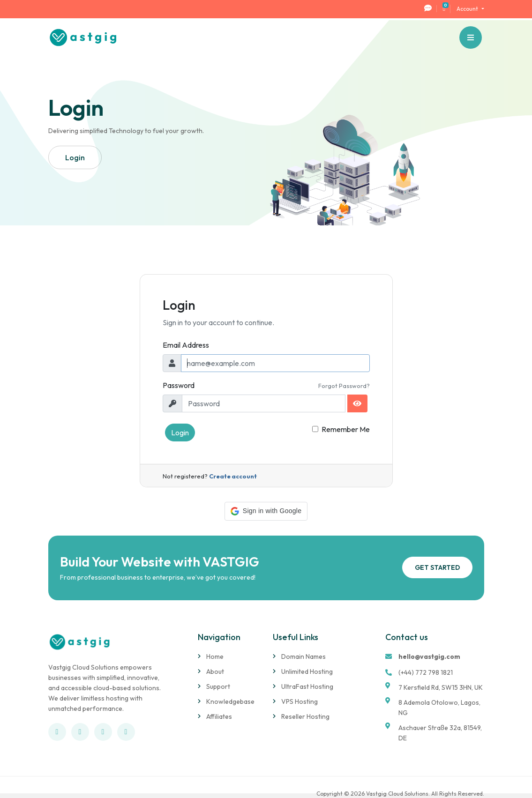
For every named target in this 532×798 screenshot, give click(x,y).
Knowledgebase (230, 701)
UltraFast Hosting (307, 686)
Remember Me (346, 429)
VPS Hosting (300, 701)
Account (468, 9)
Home (215, 656)
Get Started (437, 567)
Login (180, 433)
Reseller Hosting (305, 716)
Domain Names (303, 656)
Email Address (186, 345)
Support (218, 686)
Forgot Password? (344, 386)
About (215, 671)
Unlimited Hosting (307, 671)
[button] (266, 511)
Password (179, 385)
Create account (233, 476)
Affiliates (219, 716)
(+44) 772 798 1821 (426, 672)
